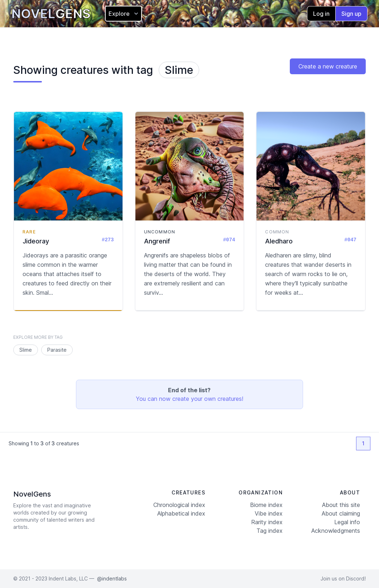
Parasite (57, 350)
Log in (321, 14)
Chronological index (179, 505)
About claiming (341, 513)
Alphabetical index (181, 513)
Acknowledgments (336, 531)
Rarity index (267, 522)
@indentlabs (112, 578)
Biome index (266, 505)
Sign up (351, 14)
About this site (341, 505)
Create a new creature (328, 66)
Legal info (347, 522)
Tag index (270, 531)
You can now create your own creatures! (189, 399)
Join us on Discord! (343, 578)
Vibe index (269, 513)
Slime (179, 70)
